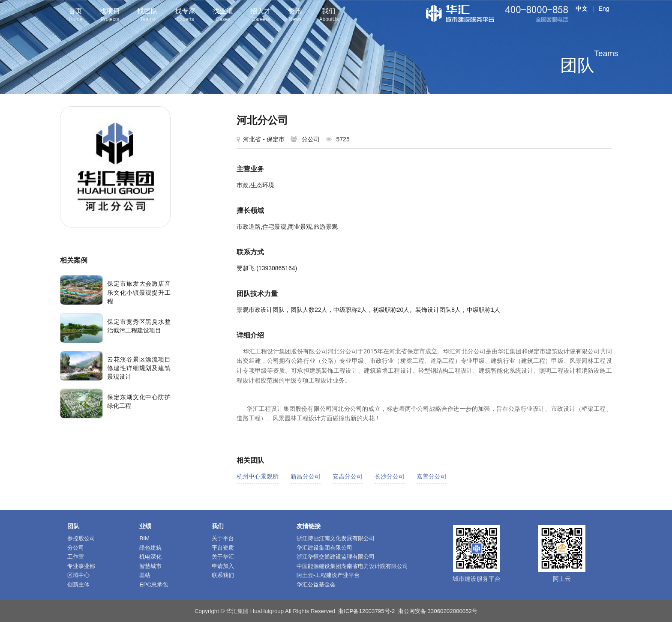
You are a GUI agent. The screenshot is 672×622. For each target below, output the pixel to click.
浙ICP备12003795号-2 (366, 611)
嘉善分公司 (432, 476)
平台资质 (223, 548)
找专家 (185, 16)
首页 (75, 16)
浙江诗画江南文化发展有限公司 (336, 538)
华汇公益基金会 (316, 585)
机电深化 (150, 557)
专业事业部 (81, 566)
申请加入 (223, 566)
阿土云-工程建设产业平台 (328, 575)
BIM (144, 538)
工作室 (76, 557)
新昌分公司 (306, 476)
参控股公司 (81, 538)
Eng (604, 9)
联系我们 (223, 575)
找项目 (110, 16)
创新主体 (78, 585)
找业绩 (223, 16)
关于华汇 (223, 557)
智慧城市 (150, 566)
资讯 (295, 16)
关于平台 (223, 538)
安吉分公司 (348, 476)
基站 (145, 575)
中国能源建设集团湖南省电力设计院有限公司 (352, 566)
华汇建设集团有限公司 (324, 548)
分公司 (76, 548)
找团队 (147, 16)
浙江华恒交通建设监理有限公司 (336, 557)
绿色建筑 (150, 548)
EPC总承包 (153, 585)
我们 (329, 16)
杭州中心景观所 (258, 476)
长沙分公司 (390, 476)
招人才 (261, 16)
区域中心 (78, 575)
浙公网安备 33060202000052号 (438, 611)
